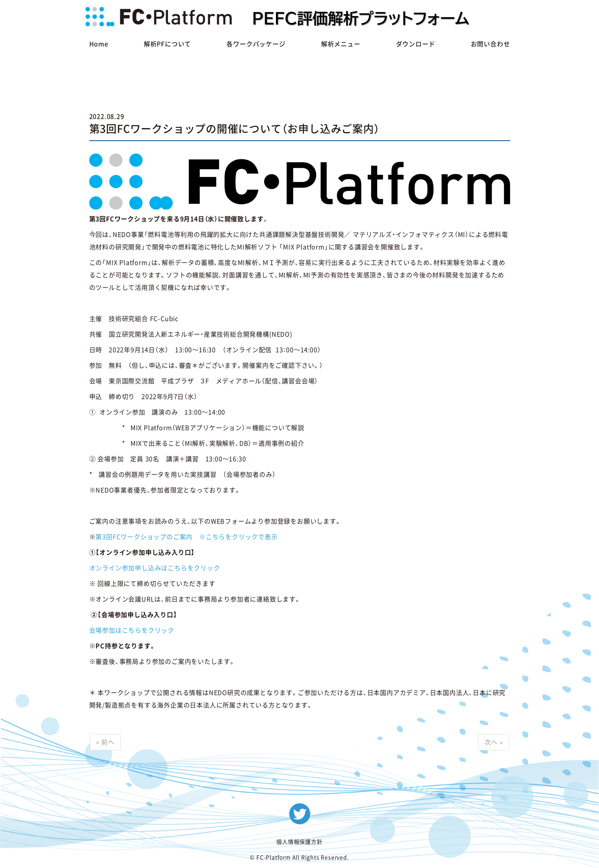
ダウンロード (416, 44)
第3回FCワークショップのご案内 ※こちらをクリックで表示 (186, 537)
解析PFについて (167, 44)
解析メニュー (341, 44)
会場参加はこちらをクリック (132, 630)
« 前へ (105, 742)
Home (99, 44)
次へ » (494, 742)
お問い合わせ (490, 44)
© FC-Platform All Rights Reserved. (299, 857)
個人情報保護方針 (299, 842)
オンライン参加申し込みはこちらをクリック (155, 568)
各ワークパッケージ (256, 44)
